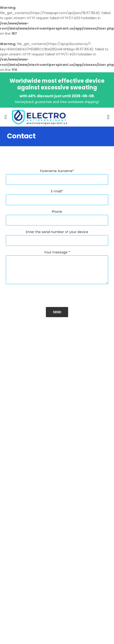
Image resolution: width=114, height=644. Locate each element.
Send (57, 312)
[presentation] (41, 298)
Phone (57, 212)
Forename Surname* (57, 171)
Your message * (57, 252)
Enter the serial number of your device (57, 232)
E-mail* (57, 191)
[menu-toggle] (6, 117)
